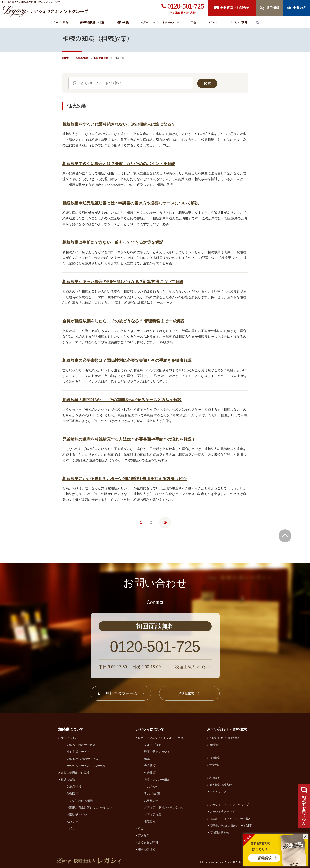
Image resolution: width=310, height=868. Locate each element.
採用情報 (215, 758)
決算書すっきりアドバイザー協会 (231, 819)
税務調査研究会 (219, 833)
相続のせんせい (77, 814)
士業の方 (215, 765)
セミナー (73, 821)
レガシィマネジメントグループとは (160, 22)
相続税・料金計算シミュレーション (90, 807)
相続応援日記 (146, 849)
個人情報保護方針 (221, 785)
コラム (71, 828)
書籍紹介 (150, 821)
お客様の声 (151, 801)
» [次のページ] (165, 521)
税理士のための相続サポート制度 (231, 826)
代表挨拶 (150, 773)
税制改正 (73, 793)
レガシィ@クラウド (222, 812)
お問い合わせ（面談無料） (226, 738)
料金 (194, 22)
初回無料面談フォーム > (121, 693)
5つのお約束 (152, 793)
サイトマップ (218, 792)
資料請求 (264, 858)
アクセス (213, 22)
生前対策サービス (78, 752)
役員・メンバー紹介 (157, 780)
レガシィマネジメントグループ (229, 805)
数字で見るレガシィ (157, 752)
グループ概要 (153, 745)
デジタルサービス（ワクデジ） (87, 766)
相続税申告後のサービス (83, 759)
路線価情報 (74, 787)
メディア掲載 (153, 814)
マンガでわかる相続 (80, 801)
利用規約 (215, 778)
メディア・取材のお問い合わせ (164, 807)
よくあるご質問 (238, 22)
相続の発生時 (101, 58)
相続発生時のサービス (81, 745)
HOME (66, 58)
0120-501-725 (186, 6)
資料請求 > (189, 693)
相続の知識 (123, 22)
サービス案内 (61, 22)
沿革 (147, 759)
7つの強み (151, 787)
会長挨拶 (150, 766)
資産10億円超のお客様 (92, 22)
